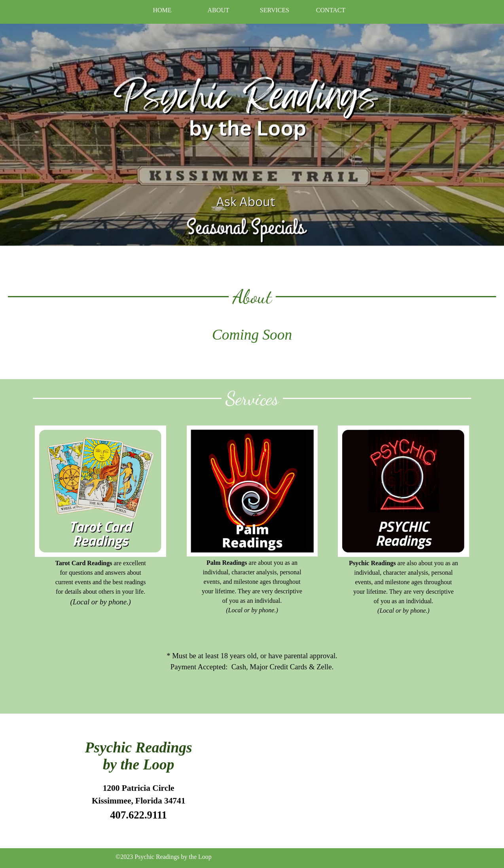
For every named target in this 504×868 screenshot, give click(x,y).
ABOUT (218, 10)
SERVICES (275, 10)
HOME (162, 10)
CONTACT (331, 10)
